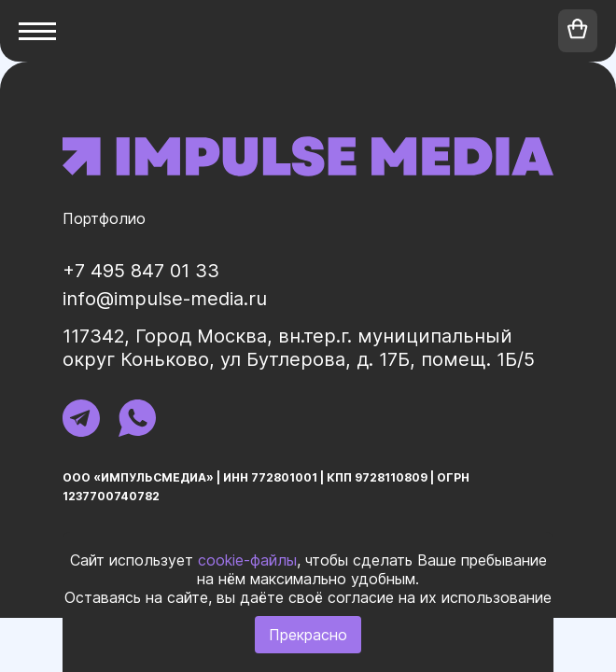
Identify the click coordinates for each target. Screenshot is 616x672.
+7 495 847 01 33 (141, 271)
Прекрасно (308, 635)
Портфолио (104, 218)
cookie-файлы (247, 560)
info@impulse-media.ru (165, 299)
